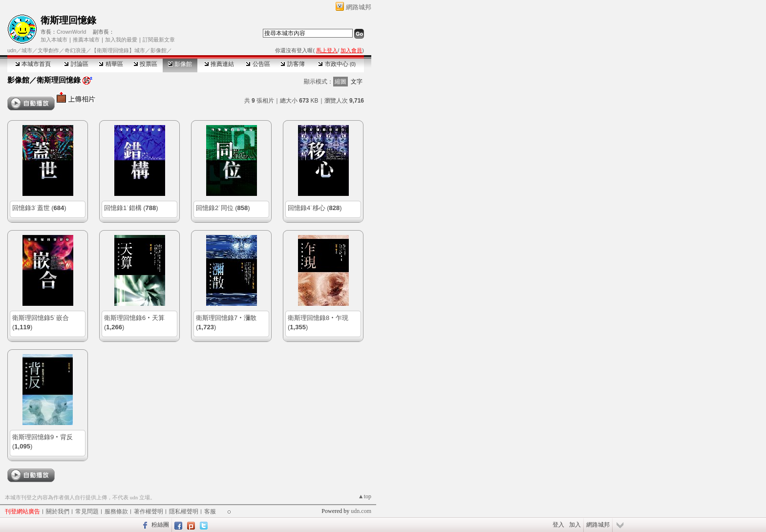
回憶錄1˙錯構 (123, 208)
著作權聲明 (149, 511)
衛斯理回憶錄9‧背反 (43, 437)
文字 (357, 82)
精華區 (111, 64)
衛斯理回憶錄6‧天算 (134, 318)
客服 (210, 511)
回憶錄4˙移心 (307, 208)
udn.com (361, 511)
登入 (558, 525)
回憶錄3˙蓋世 (31, 208)
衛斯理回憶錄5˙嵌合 (41, 318)
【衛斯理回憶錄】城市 (118, 50)
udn (12, 50)
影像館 (180, 64)
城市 (27, 50)
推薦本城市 (86, 40)
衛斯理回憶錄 (68, 20)
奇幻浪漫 (75, 50)
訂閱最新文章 (159, 40)
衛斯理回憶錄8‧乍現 (318, 318)
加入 (575, 525)
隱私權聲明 (184, 511)
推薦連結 (219, 64)
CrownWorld (71, 32)
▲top (365, 496)
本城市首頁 (33, 64)
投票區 (145, 64)
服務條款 (116, 511)
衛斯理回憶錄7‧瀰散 (226, 318)
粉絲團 (160, 525)
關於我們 (58, 511)
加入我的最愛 (121, 40)
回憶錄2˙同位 (215, 208)
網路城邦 (359, 7)
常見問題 (87, 511)
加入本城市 (54, 40)
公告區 (258, 64)
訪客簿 (292, 64)
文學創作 (48, 50)
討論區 (76, 64)
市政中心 (337, 64)
